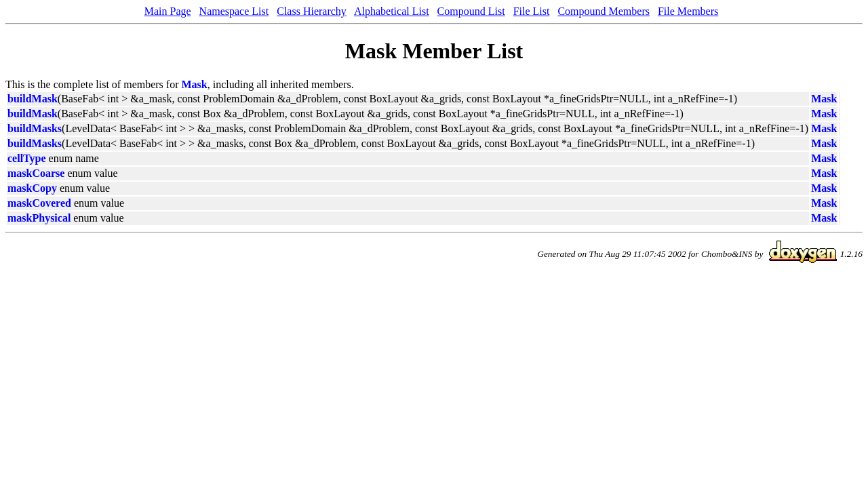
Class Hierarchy (312, 11)
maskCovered (39, 203)
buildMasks (35, 128)
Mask (195, 84)
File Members (688, 11)
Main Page (168, 11)
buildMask (33, 99)
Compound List (471, 11)
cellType (27, 158)
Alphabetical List (392, 11)
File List (532, 11)
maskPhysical (39, 218)
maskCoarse (36, 173)
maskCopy (32, 188)
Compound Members (604, 11)
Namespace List (234, 11)
